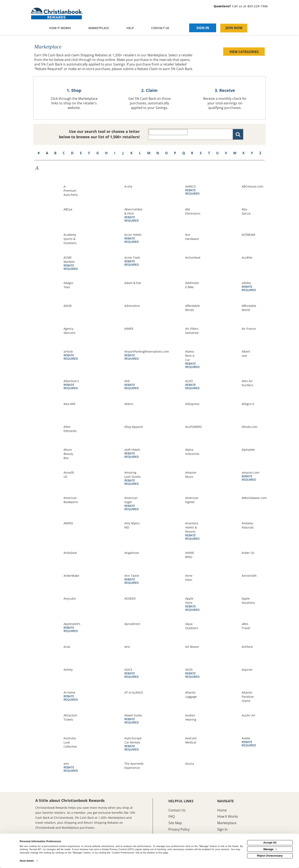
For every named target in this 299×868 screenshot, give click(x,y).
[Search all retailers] (168, 132)
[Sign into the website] (203, 28)
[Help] (130, 28)
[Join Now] (234, 28)
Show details (27, 861)
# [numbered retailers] (39, 153)
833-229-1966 (258, 6)
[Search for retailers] (238, 134)
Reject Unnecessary (270, 856)
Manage (270, 849)
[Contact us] (160, 28)
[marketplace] (99, 28)
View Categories (244, 52)
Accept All (270, 843)
